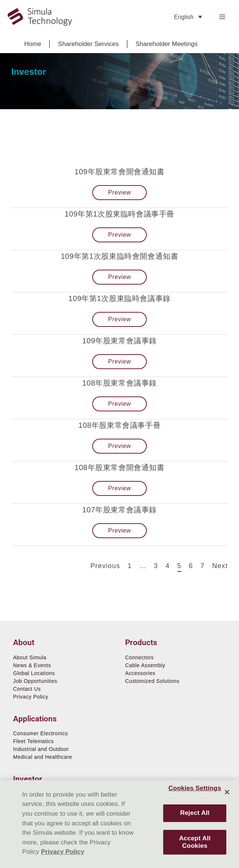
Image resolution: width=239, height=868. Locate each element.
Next (220, 566)
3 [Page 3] (156, 565)
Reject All (195, 813)
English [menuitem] (184, 17)
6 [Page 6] (191, 565)
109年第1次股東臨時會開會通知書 (120, 256)
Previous (105, 566)
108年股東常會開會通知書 (119, 467)
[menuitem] (188, 17)
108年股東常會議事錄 (119, 383)
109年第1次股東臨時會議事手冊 (119, 214)
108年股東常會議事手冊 (120, 425)
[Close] (227, 792)
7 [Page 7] (203, 565)
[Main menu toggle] (222, 17)
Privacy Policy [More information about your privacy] (63, 852)
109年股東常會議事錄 (119, 341)
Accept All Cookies (195, 842)
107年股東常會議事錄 (119, 510)
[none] (188, 17)
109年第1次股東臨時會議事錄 (119, 298)
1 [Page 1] (130, 565)
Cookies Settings (195, 788)
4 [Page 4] (167, 565)
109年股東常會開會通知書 (119, 172)
